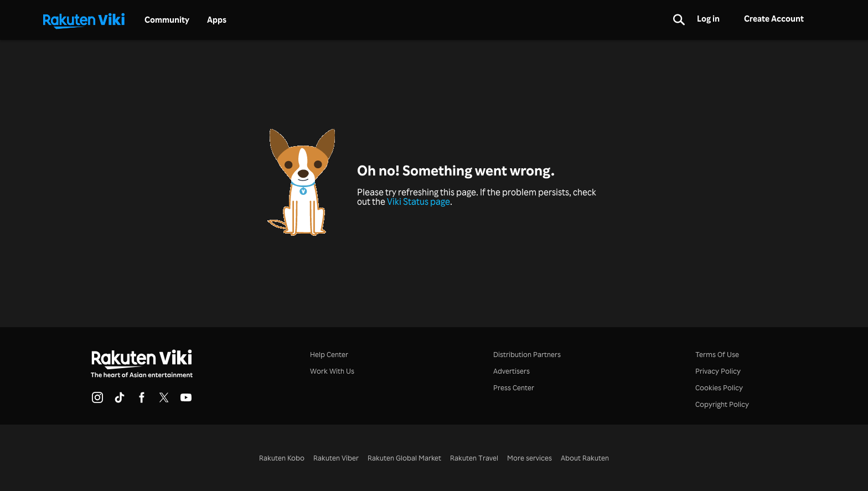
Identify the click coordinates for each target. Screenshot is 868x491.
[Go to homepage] (84, 20)
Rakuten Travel (474, 458)
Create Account (774, 19)
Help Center (329, 354)
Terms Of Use (717, 354)
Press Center (514, 387)
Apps (217, 20)
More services (529, 458)
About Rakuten (585, 458)
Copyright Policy (722, 404)
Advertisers (512, 371)
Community (167, 20)
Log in (708, 19)
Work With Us (332, 371)
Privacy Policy (718, 371)
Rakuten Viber (336, 458)
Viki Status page (418, 201)
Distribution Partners (527, 354)
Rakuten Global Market (404, 458)
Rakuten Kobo (282, 458)
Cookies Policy (719, 387)
